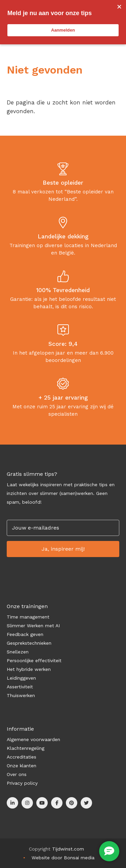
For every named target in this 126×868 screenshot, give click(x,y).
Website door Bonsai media (63, 858)
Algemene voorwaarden (33, 739)
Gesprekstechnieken (29, 643)
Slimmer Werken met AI (33, 626)
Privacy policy (22, 783)
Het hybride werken (29, 669)
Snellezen (18, 652)
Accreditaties (22, 757)
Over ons (17, 774)
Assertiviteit (20, 687)
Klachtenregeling (26, 748)
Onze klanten (22, 766)
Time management (28, 617)
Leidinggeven (21, 678)
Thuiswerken (21, 695)
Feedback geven (25, 634)
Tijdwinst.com (68, 849)
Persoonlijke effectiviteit (34, 660)
